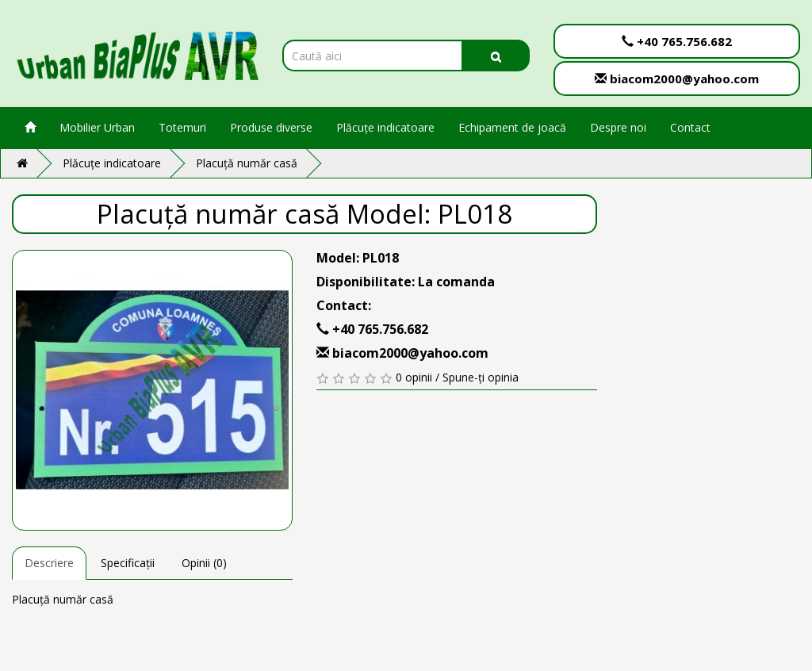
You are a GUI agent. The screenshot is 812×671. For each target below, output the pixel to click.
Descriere (49, 563)
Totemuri (182, 127)
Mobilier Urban (97, 127)
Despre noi (618, 127)
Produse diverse (271, 127)
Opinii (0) (204, 563)
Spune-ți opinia (481, 377)
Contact (690, 127)
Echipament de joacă (512, 127)
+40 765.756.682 (677, 41)
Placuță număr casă (247, 163)
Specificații (128, 563)
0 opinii (414, 377)
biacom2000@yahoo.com (677, 79)
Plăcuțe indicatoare (385, 127)
